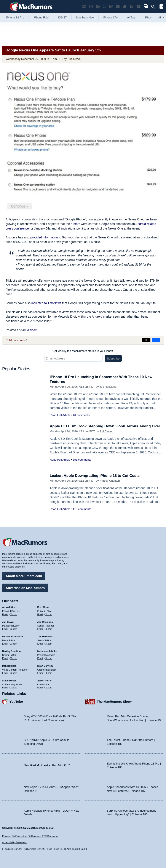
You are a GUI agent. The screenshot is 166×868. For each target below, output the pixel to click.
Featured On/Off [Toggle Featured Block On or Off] (12, 849)
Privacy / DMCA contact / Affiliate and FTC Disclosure (30, 836)
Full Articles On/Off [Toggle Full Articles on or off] (34, 849)
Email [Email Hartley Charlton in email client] (5, 658)
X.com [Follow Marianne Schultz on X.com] (49, 658)
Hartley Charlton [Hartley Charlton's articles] (11, 651)
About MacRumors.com (24, 576)
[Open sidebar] (161, 7)
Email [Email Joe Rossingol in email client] (40, 629)
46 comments (81, 415)
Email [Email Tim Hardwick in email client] (40, 644)
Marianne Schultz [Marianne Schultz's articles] (47, 651)
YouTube (16, 701)
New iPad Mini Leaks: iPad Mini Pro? (47, 765)
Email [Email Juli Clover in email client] (5, 629)
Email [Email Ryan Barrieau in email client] (40, 673)
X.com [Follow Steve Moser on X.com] (14, 688)
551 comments (82, 460)
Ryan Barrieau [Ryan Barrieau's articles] (45, 666)
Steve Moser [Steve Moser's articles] (9, 681)
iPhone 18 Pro (15, 17)
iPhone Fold (41, 17)
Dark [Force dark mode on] (83, 849)
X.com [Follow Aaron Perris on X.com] (49, 688)
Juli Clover (106, 431)
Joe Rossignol (108, 387)
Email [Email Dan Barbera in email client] (5, 673)
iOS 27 (62, 17)
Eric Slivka (74, 59)
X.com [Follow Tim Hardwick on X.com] (49, 644)
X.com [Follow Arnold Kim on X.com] (14, 614)
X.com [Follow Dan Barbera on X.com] (14, 673)
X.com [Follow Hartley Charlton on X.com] (14, 658)
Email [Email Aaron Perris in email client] (40, 688)
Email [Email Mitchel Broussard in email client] (5, 644)
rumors (75, 224)
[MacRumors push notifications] (125, 7)
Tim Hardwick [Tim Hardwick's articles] (45, 637)
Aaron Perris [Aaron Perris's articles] (45, 681)
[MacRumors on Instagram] (91, 7)
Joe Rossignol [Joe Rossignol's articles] (45, 622)
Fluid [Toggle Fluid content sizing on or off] (49, 849)
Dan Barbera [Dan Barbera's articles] (9, 666)
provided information (44, 237)
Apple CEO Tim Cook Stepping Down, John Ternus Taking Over (105, 426)
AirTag (131, 17)
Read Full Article (60, 415)
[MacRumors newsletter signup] (139, 7)
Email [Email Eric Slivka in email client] (40, 614)
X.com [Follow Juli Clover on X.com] (14, 629)
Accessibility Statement (14, 842)
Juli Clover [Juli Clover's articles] (8, 622)
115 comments (82, 509)
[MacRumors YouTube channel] (118, 7)
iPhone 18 (151, 17)
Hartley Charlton (110, 481)
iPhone (32, 330)
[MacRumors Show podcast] (84, 7)
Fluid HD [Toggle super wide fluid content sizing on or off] (59, 849)
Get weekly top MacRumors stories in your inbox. (83, 351)
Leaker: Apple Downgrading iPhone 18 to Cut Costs (95, 476)
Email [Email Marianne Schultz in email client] (40, 658)
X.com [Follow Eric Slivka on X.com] (49, 614)
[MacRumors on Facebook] (98, 7)
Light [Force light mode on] (76, 849)
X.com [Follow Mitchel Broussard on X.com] (14, 644)
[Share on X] (146, 340)
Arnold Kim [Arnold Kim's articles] (9, 607)
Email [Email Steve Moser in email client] (5, 688)
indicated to (46, 303)
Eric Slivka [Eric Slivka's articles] (43, 607)
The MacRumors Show (114, 701)
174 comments (16, 340)
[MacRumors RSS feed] (132, 7)
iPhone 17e (110, 17)
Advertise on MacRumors (25, 588)
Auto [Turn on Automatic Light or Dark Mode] (69, 849)
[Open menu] (5, 7)
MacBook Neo (85, 17)
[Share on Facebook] (156, 340)
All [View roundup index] (161, 17)
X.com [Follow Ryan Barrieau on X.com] (49, 673)
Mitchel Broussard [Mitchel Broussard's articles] (13, 637)
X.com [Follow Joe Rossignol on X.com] (49, 629)
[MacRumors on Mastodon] (111, 7)
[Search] (155, 7)
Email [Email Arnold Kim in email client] (5, 614)
